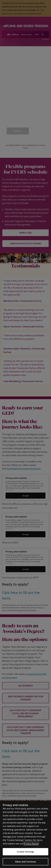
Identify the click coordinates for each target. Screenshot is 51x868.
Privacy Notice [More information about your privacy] (31, 844)
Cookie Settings (25, 852)
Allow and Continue (26, 862)
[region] (26, 834)
